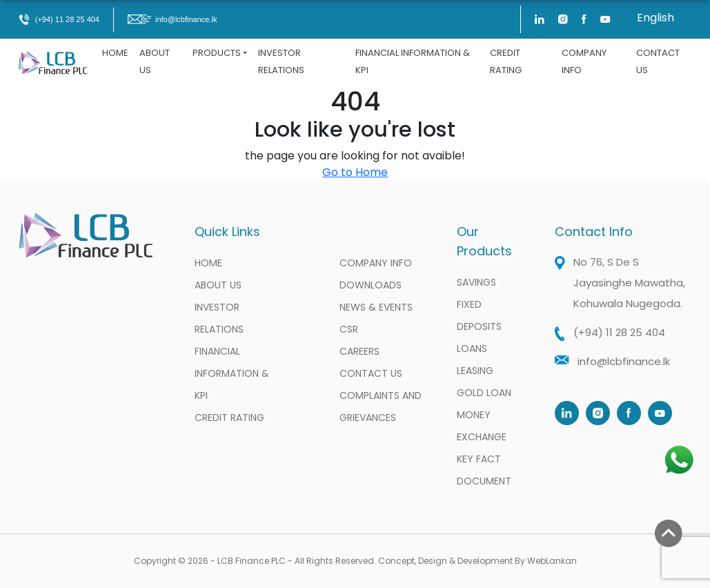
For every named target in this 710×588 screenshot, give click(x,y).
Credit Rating (506, 61)
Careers (359, 351)
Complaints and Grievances (381, 406)
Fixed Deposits (479, 315)
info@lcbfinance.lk (172, 20)
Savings (476, 282)
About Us (155, 61)
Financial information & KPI (413, 61)
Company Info (584, 61)
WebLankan (552, 561)
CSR (349, 329)
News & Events (376, 307)
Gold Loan (484, 393)
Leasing (475, 371)
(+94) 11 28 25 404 (59, 19)
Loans (472, 349)
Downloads (371, 285)
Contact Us (658, 61)
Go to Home (355, 172)
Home (115, 53)
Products (217, 53)
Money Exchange (482, 426)
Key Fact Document (484, 470)
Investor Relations (281, 61)
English (655, 18)
